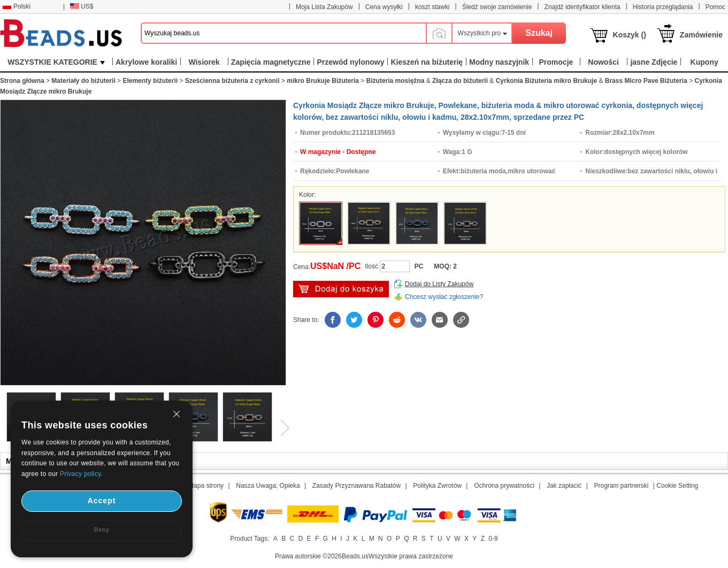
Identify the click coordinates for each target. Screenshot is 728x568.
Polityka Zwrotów (437, 486)
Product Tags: (250, 539)
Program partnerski (621, 486)
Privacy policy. (81, 474)
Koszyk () (630, 35)
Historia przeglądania (663, 7)
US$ (82, 6)
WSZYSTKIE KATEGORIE (56, 62)
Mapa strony (206, 486)
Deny (102, 530)
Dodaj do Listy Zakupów (439, 284)
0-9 (493, 539)
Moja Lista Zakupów (324, 7)
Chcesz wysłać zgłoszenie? (444, 297)
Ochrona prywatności (504, 486)
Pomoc (715, 7)
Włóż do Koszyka (341, 289)
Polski (16, 6)
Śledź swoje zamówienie (497, 7)
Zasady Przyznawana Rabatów (357, 486)
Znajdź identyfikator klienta (583, 7)
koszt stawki (432, 7)
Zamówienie (701, 35)
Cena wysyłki (384, 7)
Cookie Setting (677, 486)
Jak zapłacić (564, 486)
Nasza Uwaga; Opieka (268, 486)
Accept (102, 501)
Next (281, 428)
